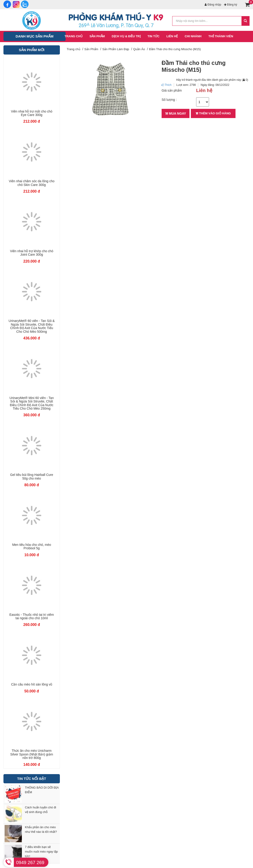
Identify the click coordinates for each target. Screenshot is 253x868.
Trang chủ (74, 49)
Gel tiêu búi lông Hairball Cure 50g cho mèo (32, 477)
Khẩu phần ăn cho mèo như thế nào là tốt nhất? (41, 829)
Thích (167, 85)
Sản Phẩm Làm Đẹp (116, 49)
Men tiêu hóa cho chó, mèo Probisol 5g (32, 547)
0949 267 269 (30, 862)
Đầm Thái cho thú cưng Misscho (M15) (175, 49)
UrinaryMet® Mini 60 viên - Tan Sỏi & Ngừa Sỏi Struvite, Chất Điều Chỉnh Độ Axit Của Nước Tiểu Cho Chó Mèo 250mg (32, 403)
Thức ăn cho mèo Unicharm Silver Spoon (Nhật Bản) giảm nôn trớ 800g (32, 754)
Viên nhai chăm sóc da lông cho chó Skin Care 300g (32, 183)
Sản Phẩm (91, 49)
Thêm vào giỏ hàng (213, 113)
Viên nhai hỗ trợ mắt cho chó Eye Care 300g (32, 113)
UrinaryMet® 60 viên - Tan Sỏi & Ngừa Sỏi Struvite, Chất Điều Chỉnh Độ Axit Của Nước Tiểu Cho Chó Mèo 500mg (32, 326)
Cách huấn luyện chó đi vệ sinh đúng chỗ (40, 810)
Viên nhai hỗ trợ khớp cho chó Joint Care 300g (32, 253)
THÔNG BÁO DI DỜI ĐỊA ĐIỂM (42, 790)
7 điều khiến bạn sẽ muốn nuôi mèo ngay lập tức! (41, 852)
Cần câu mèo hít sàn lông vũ (32, 684)
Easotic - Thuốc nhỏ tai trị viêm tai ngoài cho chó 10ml (32, 616)
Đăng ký (231, 5)
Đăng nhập (213, 5)
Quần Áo (139, 49)
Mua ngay (176, 113)
